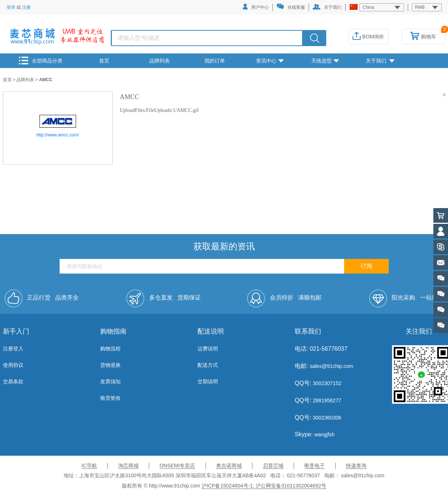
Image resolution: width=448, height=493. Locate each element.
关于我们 (327, 7)
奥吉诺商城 (229, 466)
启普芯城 (273, 466)
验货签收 (110, 398)
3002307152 (326, 383)
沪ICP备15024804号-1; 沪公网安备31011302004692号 (264, 486)
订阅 (366, 266)
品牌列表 (159, 61)
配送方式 (208, 365)
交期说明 (208, 381)
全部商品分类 (41, 61)
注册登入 (13, 349)
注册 (26, 7)
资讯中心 (270, 61)
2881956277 (326, 400)
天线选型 (325, 61)
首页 (104, 61)
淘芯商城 (128, 466)
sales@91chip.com (332, 366)
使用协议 (13, 365)
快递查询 (356, 466)
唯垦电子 (315, 466)
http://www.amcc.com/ (58, 135)
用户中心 (256, 7)
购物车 (423, 37)
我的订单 (215, 61)
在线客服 (291, 7)
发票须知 (110, 381)
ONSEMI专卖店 (177, 466)
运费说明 (208, 349)
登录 (11, 7)
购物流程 (110, 349)
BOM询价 (368, 37)
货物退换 (110, 365)
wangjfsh (324, 434)
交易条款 (13, 381)
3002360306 (326, 418)
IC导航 (89, 466)
